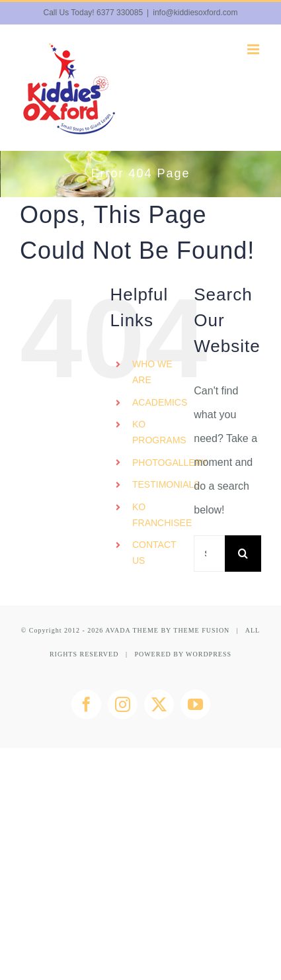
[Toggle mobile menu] (254, 49)
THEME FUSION (201, 630)
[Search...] (209, 554)
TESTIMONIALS (166, 484)
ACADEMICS (160, 402)
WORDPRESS (209, 654)
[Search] (243, 554)
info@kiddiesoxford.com (195, 13)
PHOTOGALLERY (170, 463)
